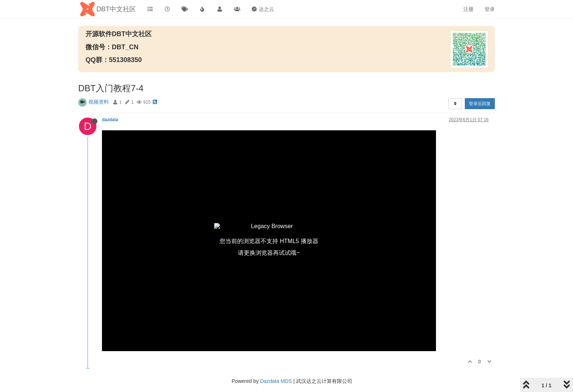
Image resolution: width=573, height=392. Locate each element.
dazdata (110, 120)
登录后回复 (480, 104)
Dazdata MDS (276, 381)
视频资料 (99, 102)
